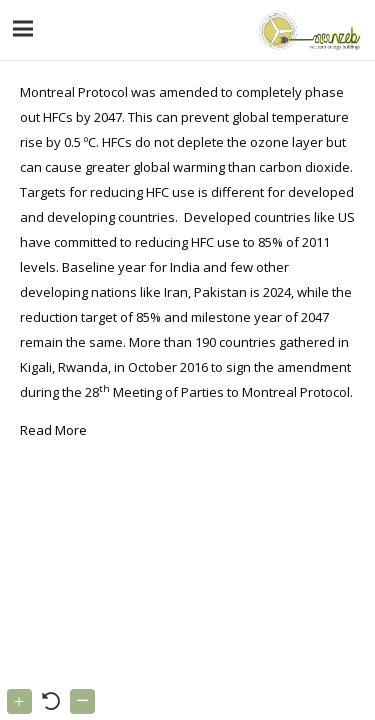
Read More (53, 430)
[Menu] (23, 29)
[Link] (307, 30)
